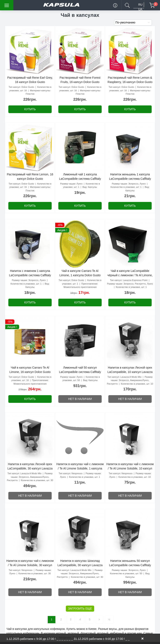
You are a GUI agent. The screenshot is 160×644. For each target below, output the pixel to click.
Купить (30, 109)
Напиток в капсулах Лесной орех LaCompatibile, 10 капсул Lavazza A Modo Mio (130, 372)
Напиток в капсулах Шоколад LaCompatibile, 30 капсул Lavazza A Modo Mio (80, 565)
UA (140, 9)
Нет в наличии (80, 399)
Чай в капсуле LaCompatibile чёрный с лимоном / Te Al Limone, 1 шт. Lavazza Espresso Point (130, 275)
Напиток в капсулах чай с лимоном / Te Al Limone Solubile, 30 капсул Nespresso (30, 565)
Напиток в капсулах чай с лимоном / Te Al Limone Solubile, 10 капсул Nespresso (130, 468)
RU (140, 5)
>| (109, 620)
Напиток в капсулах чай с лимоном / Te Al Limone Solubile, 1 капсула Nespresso (80, 468)
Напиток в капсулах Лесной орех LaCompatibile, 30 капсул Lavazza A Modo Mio (30, 468)
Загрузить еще (80, 609)
